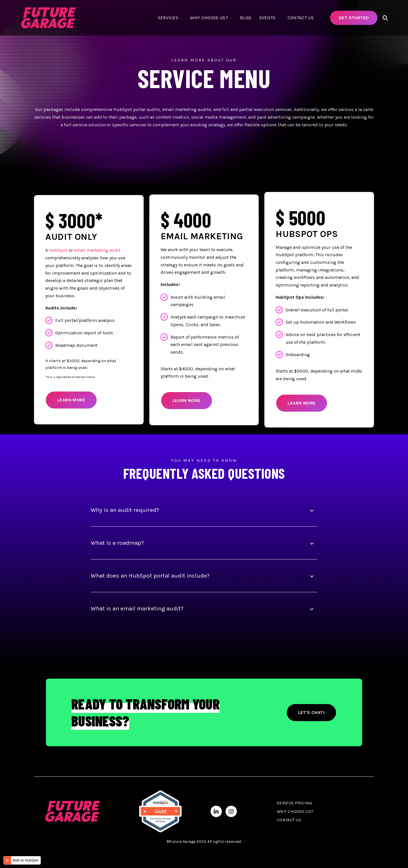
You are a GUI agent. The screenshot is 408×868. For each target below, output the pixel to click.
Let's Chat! (311, 712)
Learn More (71, 400)
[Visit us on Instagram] (231, 811)
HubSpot (58, 250)
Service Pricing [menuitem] (295, 803)
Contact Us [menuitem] (289, 820)
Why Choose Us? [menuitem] (295, 811)
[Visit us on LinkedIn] (216, 811)
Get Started (354, 18)
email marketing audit (97, 250)
